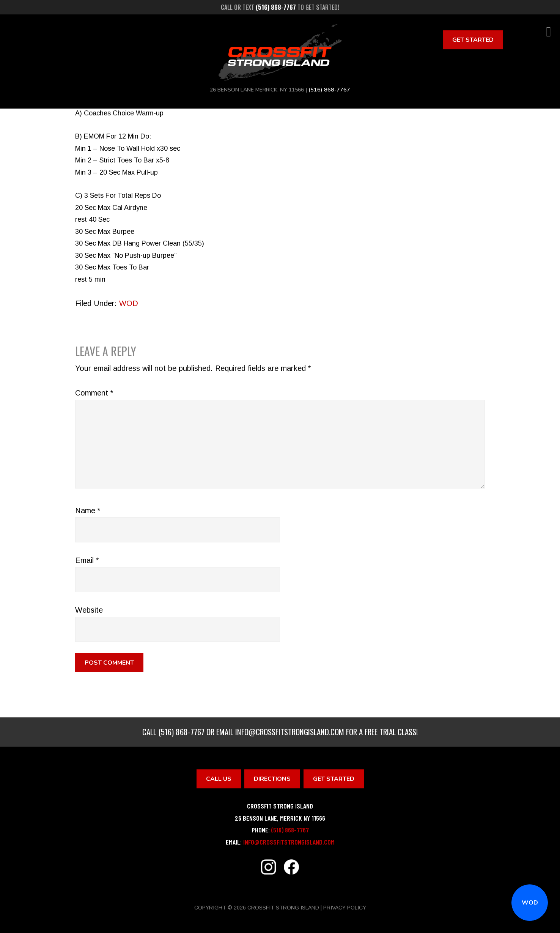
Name (88, 511)
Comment (94, 393)
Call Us (219, 779)
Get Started (473, 40)
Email (87, 560)
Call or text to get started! (280, 7)
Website (89, 610)
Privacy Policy (345, 908)
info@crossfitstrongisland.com (290, 732)
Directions (272, 779)
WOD (530, 903)
